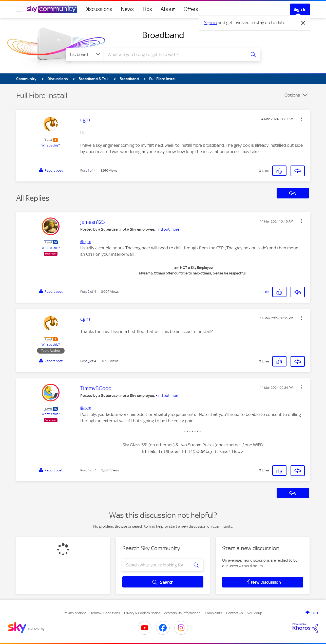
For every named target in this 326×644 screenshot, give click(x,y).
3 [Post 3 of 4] (89, 361)
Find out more (167, 229)
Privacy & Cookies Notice (142, 613)
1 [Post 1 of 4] (88, 170)
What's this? (51, 145)
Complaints (213, 613)
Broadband (163, 35)
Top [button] (314, 613)
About (168, 9)
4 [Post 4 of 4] (89, 470)
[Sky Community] (52, 9)
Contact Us (234, 613)
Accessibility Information (182, 613)
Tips (147, 9)
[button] (301, 119)
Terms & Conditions (105, 613)
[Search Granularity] (85, 54)
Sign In (300, 9)
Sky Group (255, 613)
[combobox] (174, 54)
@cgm (86, 242)
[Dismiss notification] (303, 23)
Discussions (98, 9)
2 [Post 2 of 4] (89, 292)
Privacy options (75, 613)
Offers (191, 9)
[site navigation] (19, 9)
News (127, 9)
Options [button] (292, 95)
